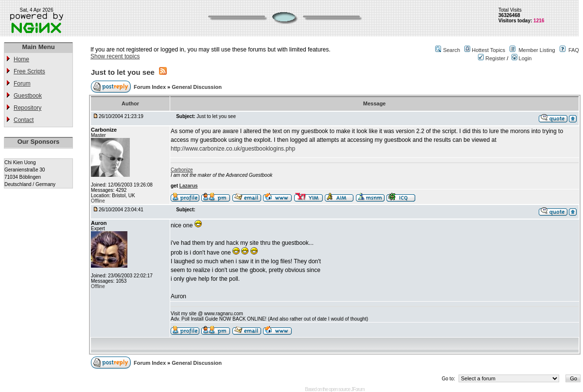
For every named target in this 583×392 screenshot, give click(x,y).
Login (522, 58)
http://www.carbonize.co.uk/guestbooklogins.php (233, 149)
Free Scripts (29, 71)
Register (492, 58)
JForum (358, 389)
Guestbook (28, 96)
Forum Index (150, 87)
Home (21, 59)
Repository (27, 108)
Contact (24, 120)
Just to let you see (123, 72)
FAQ (574, 50)
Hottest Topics (488, 50)
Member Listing (537, 50)
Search (451, 50)
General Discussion (197, 87)
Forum (22, 84)
